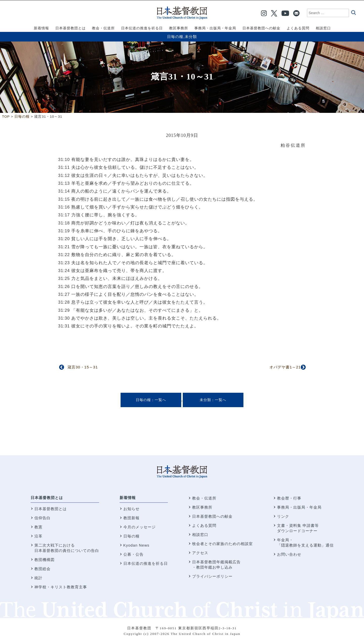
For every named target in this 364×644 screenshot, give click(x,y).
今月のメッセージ (140, 527)
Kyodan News (136, 545)
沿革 (38, 536)
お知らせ (131, 509)
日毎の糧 (175, 37)
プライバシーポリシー (212, 576)
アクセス (200, 553)
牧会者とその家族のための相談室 (222, 544)
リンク (283, 516)
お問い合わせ (289, 554)
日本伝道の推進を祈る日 (146, 563)
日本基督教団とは (47, 498)
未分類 (191, 37)
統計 (38, 578)
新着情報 (128, 498)
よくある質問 (204, 525)
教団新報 (131, 518)
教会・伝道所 (204, 498)
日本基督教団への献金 (212, 516)
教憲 (38, 527)
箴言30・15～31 (83, 367)
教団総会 (42, 569)
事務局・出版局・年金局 (299, 507)
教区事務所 (202, 507)
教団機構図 (44, 560)
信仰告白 (42, 518)
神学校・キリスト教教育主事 (61, 587)
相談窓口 (200, 535)
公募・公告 (133, 554)
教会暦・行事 (289, 498)
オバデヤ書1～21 (285, 367)
